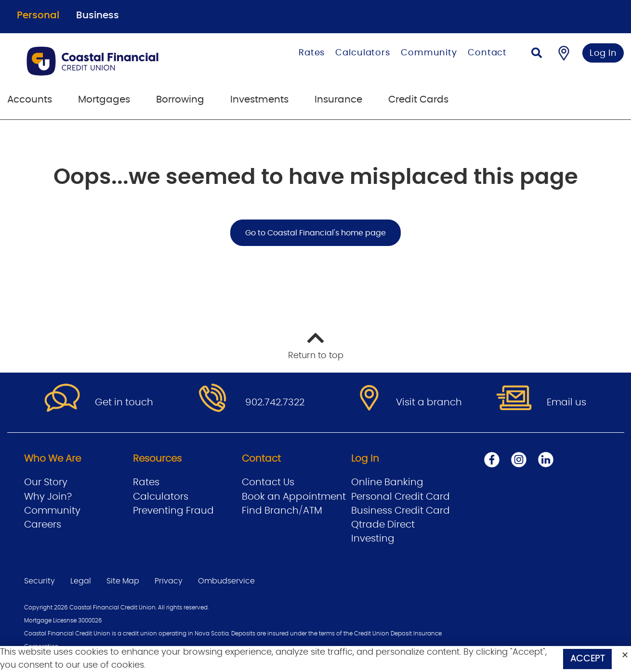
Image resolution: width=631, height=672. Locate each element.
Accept (588, 659)
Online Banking (387, 482)
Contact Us (268, 482)
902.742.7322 (275, 402)
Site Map (123, 581)
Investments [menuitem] (259, 100)
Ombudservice (226, 581)
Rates (312, 53)
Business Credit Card (401, 511)
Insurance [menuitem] (338, 100)
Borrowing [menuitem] (180, 100)
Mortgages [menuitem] (104, 100)
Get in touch (124, 402)
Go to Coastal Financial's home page (315, 233)
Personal (38, 15)
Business (98, 15)
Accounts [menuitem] (30, 100)
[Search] (537, 54)
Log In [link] (603, 53)
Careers (43, 525)
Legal (81, 581)
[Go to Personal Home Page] (121, 61)
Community (429, 53)
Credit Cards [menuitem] (418, 100)
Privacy (169, 581)
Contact (487, 53)
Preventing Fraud (173, 511)
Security (39, 581)
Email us (566, 402)
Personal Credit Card (401, 497)
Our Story (46, 482)
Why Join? (48, 497)
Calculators (363, 53)
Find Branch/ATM (282, 511)
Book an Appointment (294, 497)
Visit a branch (429, 402)
